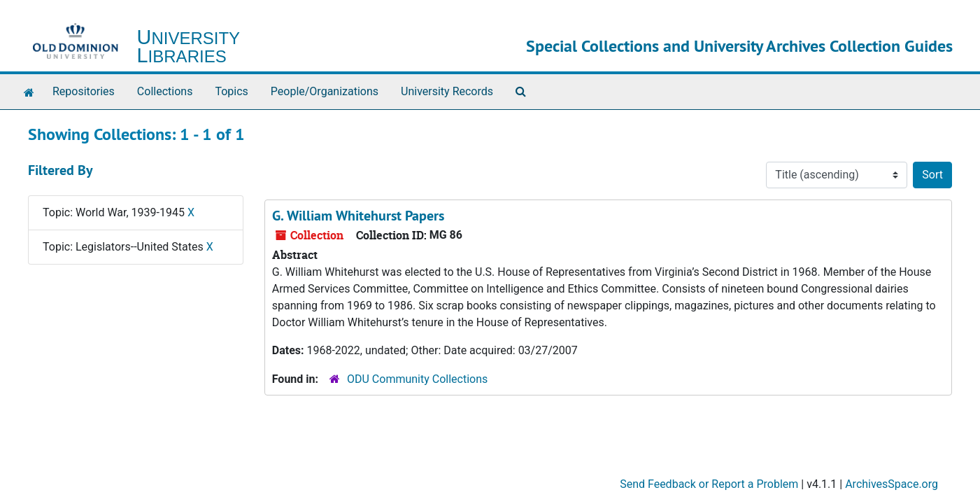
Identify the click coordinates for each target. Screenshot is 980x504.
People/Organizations (325, 91)
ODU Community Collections (417, 379)
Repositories (84, 91)
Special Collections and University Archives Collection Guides (739, 46)
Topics (231, 91)
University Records (447, 91)
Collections (165, 91)
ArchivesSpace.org (892, 484)
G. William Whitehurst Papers (358, 216)
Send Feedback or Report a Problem (709, 484)
